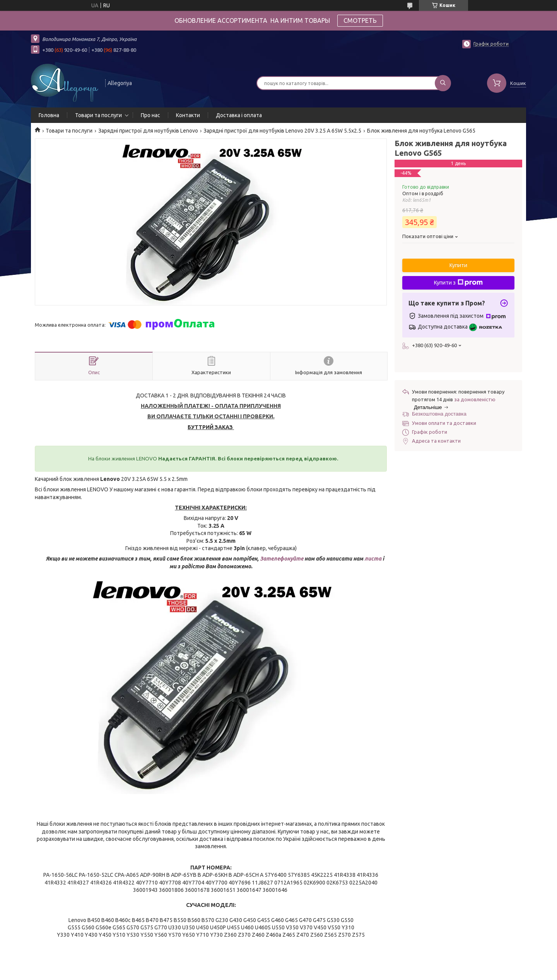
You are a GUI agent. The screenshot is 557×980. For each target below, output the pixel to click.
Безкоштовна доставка (439, 414)
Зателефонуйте (282, 559)
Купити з (458, 283)
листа (373, 559)
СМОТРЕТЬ (360, 20)
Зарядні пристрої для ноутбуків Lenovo (148, 131)
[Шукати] (443, 83)
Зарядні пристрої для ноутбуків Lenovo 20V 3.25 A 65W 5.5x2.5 (282, 131)
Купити (458, 265)
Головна (49, 115)
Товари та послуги (98, 115)
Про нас (150, 115)
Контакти (188, 115)
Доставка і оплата (239, 115)
